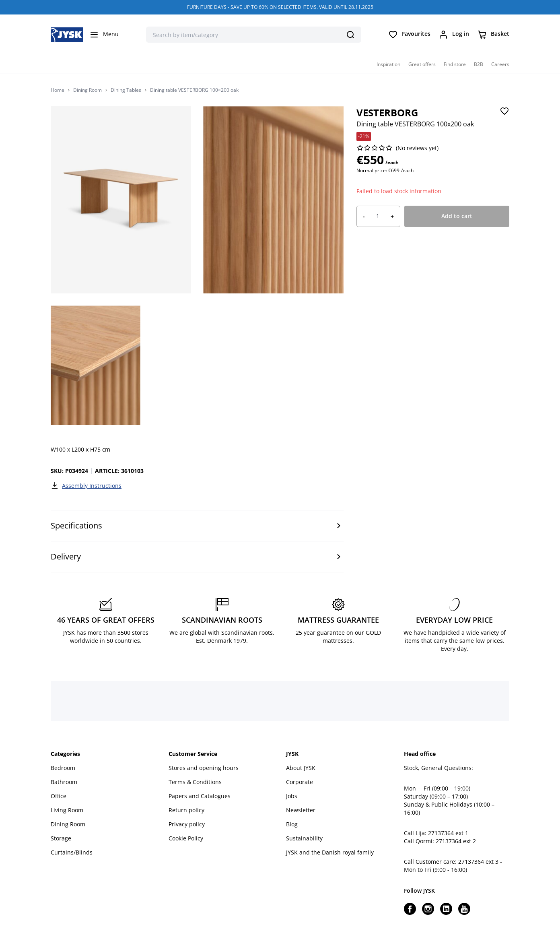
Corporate (300, 782)
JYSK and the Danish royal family (330, 852)
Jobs (292, 796)
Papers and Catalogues (200, 796)
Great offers (422, 64)
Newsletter (301, 810)
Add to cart (457, 216)
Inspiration (388, 64)
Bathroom (64, 782)
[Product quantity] (378, 216)
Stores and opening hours (204, 768)
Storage (61, 838)
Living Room (67, 810)
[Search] (350, 35)
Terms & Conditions (195, 782)
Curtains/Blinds (72, 852)
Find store (455, 64)
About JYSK (301, 768)
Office (59, 796)
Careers (500, 64)
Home (58, 90)
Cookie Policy (186, 838)
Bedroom (63, 768)
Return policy (186, 810)
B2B (479, 64)
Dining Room (87, 90)
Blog (292, 824)
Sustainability (304, 838)
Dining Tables (126, 90)
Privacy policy (187, 824)
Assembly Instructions (86, 485)
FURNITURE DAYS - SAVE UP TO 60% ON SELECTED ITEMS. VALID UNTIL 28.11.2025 (280, 7)
